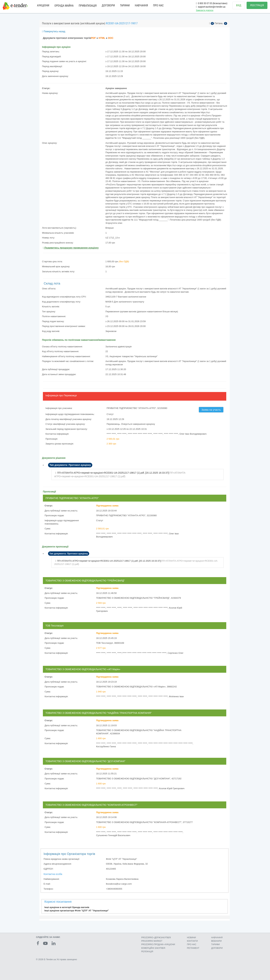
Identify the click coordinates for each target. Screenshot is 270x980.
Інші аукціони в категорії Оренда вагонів (67, 907)
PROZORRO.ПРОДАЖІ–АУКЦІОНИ (158, 944)
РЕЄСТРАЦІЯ (257, 5)
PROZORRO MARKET (152, 941)
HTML (102, 38)
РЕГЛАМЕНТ (193, 948)
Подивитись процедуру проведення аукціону (71, 248)
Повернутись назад (54, 31)
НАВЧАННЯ (141, 5)
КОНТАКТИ (192, 941)
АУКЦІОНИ (43, 5)
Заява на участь (211, 410)
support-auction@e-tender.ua (211, 7)
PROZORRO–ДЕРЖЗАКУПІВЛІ (156, 938)
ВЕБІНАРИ (217, 941)
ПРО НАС (158, 5)
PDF (93, 38)
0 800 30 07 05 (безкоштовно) (212, 3)
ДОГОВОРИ (108, 5)
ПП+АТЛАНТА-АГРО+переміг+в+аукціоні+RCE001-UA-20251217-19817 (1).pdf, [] (113, 473)
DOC (111, 38)
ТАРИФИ (125, 5)
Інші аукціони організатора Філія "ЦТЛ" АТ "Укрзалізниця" (77, 911)
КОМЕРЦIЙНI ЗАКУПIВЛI (153, 948)
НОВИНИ (191, 938)
